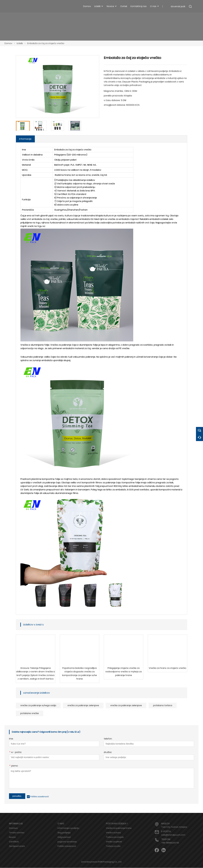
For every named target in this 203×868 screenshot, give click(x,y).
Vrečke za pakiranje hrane (119, 828)
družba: (108, 753)
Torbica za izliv (113, 846)
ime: (11, 739)
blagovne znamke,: (114, 91)
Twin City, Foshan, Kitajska (174, 827)
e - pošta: (15, 753)
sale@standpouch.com (173, 835)
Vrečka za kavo (113, 833)
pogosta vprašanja (67, 842)
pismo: (14, 766)
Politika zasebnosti (40, 797)
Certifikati (14, 842)
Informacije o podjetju (68, 828)
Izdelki (20, 43)
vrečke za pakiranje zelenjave (126, 706)
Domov (8, 43)
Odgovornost (64, 837)
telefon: (108, 739)
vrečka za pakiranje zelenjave (83, 706)
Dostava (13, 828)
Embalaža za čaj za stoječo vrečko (46, 43)
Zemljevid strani (17, 846)
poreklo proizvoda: (114, 96)
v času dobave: (112, 100)
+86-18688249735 (170, 843)
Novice (12, 837)
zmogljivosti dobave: (115, 105)
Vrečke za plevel (114, 842)
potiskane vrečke (30, 713)
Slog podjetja (64, 833)
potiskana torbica (163, 706)
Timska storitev (17, 833)
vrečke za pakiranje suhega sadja (38, 706)
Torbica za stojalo (115, 837)
